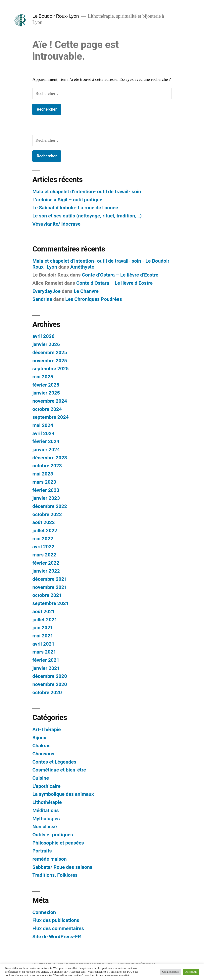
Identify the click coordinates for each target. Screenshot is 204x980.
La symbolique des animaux (63, 794)
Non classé (45, 827)
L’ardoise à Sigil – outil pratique (67, 200)
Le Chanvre (86, 291)
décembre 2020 (50, 676)
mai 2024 (43, 425)
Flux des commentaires (58, 928)
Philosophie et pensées (58, 843)
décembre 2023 (50, 458)
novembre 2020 (50, 684)
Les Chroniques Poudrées (94, 299)
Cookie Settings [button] (170, 972)
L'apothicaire (46, 786)
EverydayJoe (46, 291)
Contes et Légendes (54, 762)
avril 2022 (43, 547)
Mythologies (46, 819)
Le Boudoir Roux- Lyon (55, 16)
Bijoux (39, 738)
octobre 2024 (47, 409)
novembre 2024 (50, 401)
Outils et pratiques (53, 835)
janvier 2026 (46, 344)
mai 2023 (43, 474)
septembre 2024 (50, 417)
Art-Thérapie (47, 729)
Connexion (44, 912)
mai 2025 (43, 377)
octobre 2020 (47, 692)
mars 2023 (44, 482)
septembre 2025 (50, 369)
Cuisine (41, 778)
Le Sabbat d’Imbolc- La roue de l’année (75, 208)
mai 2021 (43, 636)
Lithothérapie (47, 802)
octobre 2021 (47, 595)
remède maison (49, 859)
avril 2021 (43, 644)
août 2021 (43, 611)
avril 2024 (43, 433)
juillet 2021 (45, 620)
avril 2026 (43, 336)
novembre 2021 (50, 587)
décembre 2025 (50, 352)
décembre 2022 (50, 506)
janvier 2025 (46, 393)
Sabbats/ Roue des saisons (62, 867)
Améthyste (82, 267)
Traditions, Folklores (55, 875)
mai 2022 (43, 539)
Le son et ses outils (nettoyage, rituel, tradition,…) (87, 216)
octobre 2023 (47, 466)
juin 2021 (43, 628)
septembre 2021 (50, 603)
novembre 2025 (50, 361)
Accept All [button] (191, 972)
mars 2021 (44, 652)
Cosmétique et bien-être (59, 770)
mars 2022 (44, 555)
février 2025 (46, 385)
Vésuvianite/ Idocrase (56, 224)
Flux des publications (56, 920)
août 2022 (43, 522)
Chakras (41, 746)
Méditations (46, 810)
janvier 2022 (46, 571)
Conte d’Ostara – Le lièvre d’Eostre (120, 275)
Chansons (43, 754)
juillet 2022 (45, 530)
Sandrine (42, 299)
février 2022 (46, 563)
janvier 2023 (46, 498)
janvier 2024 (46, 450)
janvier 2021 (46, 668)
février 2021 (46, 660)
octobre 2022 (47, 514)
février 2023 (46, 490)
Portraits (42, 851)
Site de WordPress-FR (57, 937)
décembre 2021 (50, 579)
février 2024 (46, 441)
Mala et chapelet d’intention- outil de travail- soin (87, 191)
